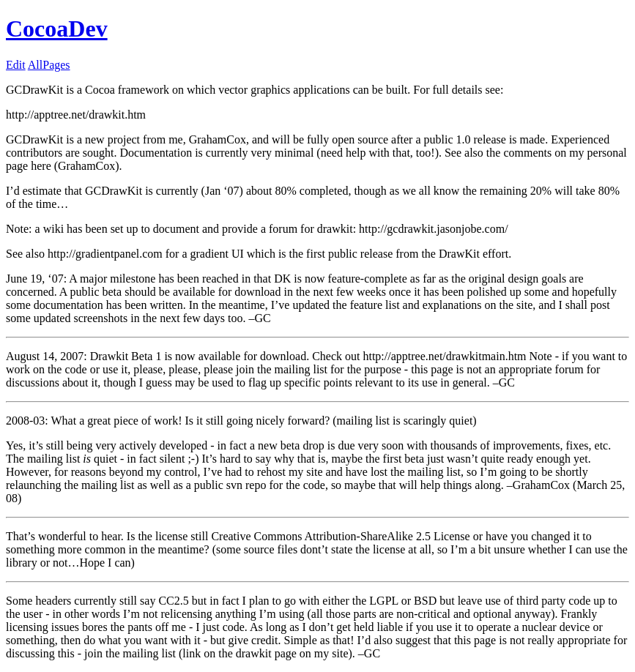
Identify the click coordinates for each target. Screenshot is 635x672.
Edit (16, 65)
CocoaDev (57, 29)
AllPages (49, 65)
